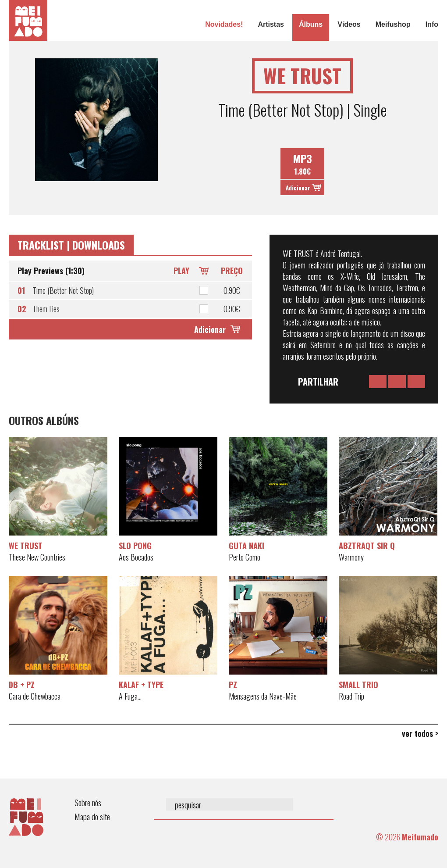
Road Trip (351, 696)
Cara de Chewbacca (35, 696)
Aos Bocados (136, 557)
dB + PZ (22, 685)
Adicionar (298, 188)
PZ (233, 685)
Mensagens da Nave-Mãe (263, 696)
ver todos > (420, 733)
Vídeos (349, 24)
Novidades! (224, 24)
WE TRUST (26, 546)
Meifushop (393, 24)
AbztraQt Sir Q (367, 546)
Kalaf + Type (141, 685)
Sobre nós (88, 802)
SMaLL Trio (358, 685)
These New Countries (37, 557)
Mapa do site (92, 816)
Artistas (271, 24)
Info (432, 24)
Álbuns (311, 24)
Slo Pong (135, 546)
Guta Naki (247, 546)
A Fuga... (130, 696)
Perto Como (245, 557)
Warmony (351, 557)
